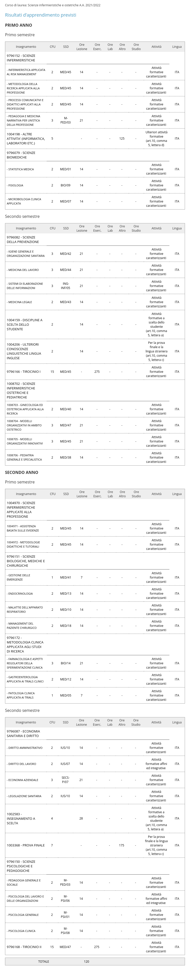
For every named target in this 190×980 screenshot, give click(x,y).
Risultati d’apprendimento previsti (41, 15)
